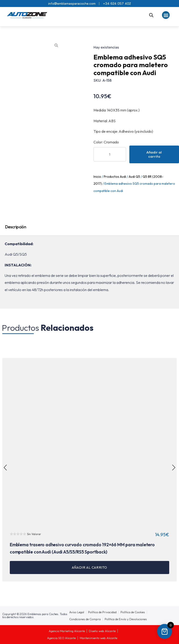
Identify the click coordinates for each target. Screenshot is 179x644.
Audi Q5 (134, 177)
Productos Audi (115, 177)
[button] (166, 15)
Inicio (97, 177)
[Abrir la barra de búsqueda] (151, 15)
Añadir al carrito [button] (89, 567)
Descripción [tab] (16, 227)
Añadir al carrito (154, 154)
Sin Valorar (34, 534)
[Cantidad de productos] (110, 154)
